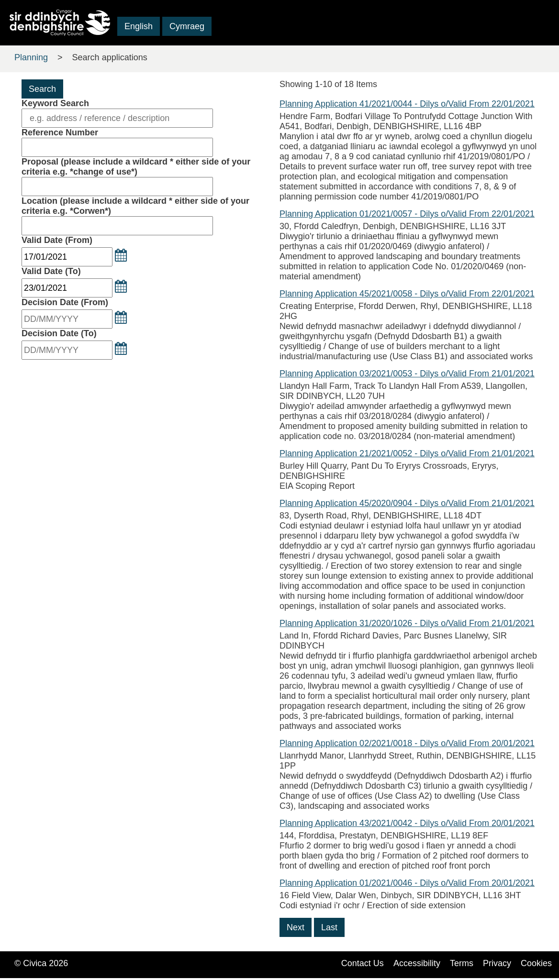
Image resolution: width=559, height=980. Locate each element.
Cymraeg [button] (187, 26)
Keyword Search (55, 103)
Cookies (536, 963)
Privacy (497, 963)
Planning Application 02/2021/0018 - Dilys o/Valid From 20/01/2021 (407, 743)
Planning (31, 57)
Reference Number (60, 132)
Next (296, 927)
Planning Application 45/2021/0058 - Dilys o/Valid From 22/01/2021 (407, 294)
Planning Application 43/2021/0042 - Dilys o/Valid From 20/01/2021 (407, 823)
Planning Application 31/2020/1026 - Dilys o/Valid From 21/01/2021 (407, 623)
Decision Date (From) (65, 302)
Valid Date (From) (57, 240)
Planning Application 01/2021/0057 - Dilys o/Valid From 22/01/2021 (407, 214)
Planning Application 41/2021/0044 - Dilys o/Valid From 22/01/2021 (407, 104)
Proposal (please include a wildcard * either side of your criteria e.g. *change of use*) (136, 167)
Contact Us (363, 963)
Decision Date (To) (59, 333)
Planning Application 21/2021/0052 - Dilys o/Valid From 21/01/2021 (407, 453)
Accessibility (417, 963)
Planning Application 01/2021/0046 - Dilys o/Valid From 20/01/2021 (407, 883)
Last (329, 927)
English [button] (139, 26)
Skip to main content (48, 40)
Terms (462, 963)
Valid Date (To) (51, 271)
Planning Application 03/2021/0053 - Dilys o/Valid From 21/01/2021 (407, 374)
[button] (121, 255)
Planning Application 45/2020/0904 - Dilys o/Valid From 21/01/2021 (407, 503)
